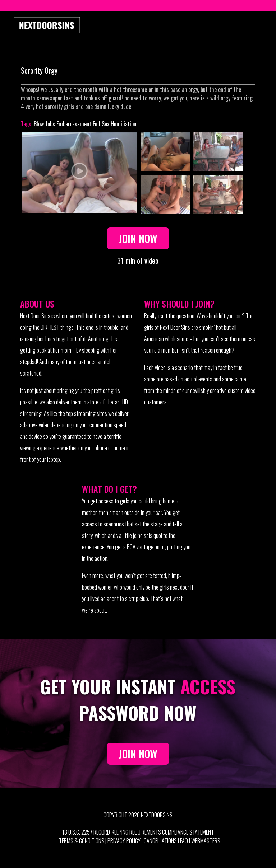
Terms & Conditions (82, 841)
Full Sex (101, 124)
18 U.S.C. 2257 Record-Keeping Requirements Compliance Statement (138, 832)
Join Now (138, 238)
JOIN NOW (138, 754)
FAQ (184, 841)
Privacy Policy (124, 841)
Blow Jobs (44, 124)
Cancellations (160, 841)
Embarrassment (74, 124)
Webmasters (206, 841)
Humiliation (123, 124)
